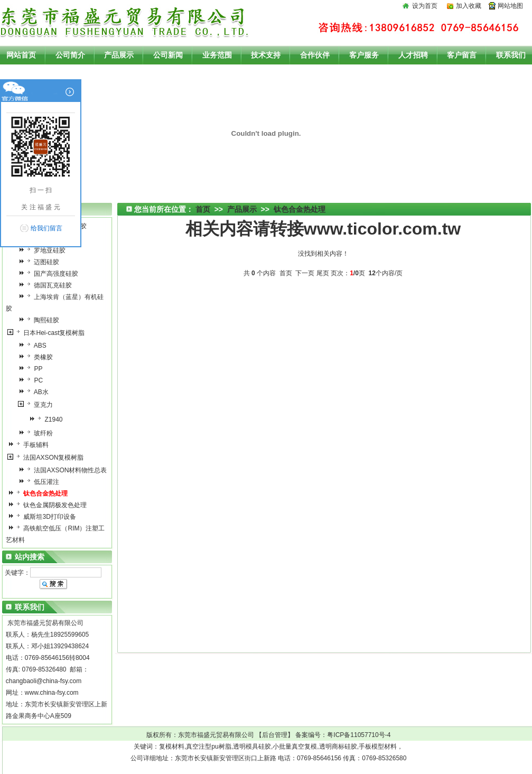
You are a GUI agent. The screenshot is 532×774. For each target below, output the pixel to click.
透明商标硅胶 (338, 747)
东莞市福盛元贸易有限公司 (216, 735)
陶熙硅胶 (41, 320)
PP (33, 369)
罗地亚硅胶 (45, 250)
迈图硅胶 (41, 262)
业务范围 (217, 55)
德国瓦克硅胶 (48, 285)
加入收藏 (469, 6)
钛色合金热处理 (300, 209)
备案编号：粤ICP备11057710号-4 (343, 735)
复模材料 (172, 747)
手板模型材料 (378, 747)
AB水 (36, 392)
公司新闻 (168, 55)
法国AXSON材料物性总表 (65, 470)
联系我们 (511, 55)
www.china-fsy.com (52, 693)
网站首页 (21, 55)
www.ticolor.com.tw (382, 229)
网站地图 (510, 6)
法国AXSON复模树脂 (48, 458)
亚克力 (38, 405)
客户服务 (364, 55)
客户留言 (462, 55)
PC (33, 380)
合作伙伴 (315, 55)
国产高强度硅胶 (51, 274)
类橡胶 (38, 357)
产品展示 (242, 209)
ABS (35, 346)
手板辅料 (31, 445)
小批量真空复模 (295, 747)
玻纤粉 (38, 433)
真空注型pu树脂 (208, 747)
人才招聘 (413, 55)
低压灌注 (41, 482)
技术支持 (266, 55)
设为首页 (425, 6)
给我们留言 (46, 228)
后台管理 (275, 735)
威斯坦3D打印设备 (45, 517)
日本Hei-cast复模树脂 (49, 333)
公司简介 (70, 55)
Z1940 (48, 419)
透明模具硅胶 (252, 747)
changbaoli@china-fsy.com (44, 681)
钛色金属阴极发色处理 (50, 505)
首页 (203, 209)
